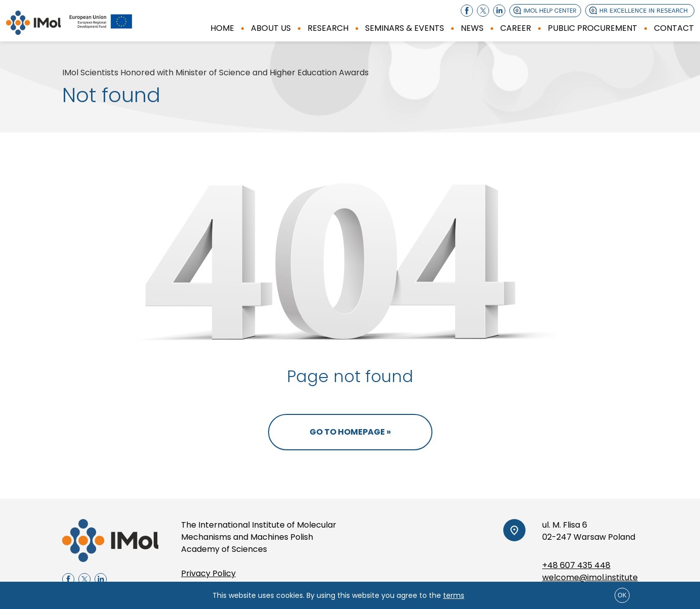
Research (328, 28)
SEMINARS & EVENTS (405, 28)
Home (222, 28)
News (472, 28)
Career (516, 28)
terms (454, 595)
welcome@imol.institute (590, 577)
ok (622, 595)
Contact (674, 28)
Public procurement (593, 28)
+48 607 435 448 (576, 565)
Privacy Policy (208, 573)
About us (271, 28)
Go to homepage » (350, 432)
